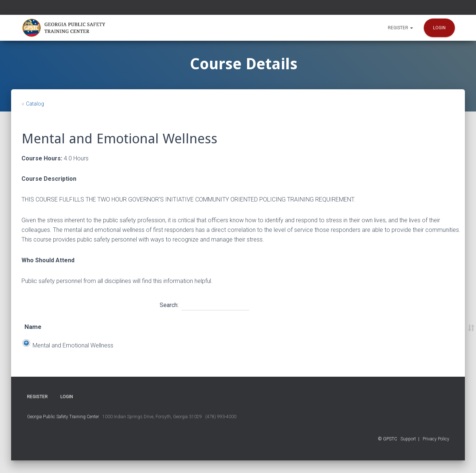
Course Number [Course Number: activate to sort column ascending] (376, 327)
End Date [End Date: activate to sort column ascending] (184, 327)
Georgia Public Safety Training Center (63, 429)
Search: (204, 304)
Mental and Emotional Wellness (65, 352)
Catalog (35, 104)
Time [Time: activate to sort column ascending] (269, 327)
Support (408, 452)
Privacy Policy (436, 452)
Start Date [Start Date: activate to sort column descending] (136, 327)
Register (400, 28)
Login (439, 28)
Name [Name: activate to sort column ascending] (33, 327)
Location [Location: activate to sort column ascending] (229, 327)
